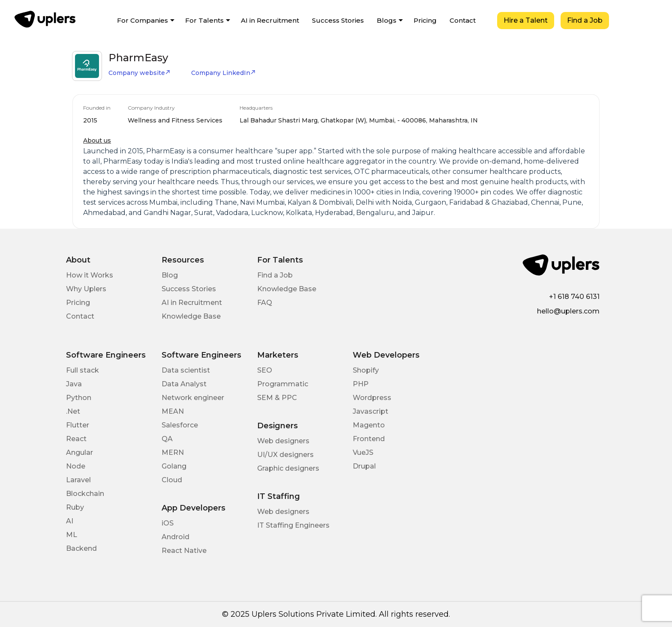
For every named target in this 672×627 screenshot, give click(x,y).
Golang (174, 466)
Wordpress (372, 398)
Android (175, 537)
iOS (168, 523)
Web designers (283, 441)
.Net (73, 411)
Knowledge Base (191, 316)
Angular (79, 452)
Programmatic (283, 384)
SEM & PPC (277, 398)
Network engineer (193, 398)
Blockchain (85, 494)
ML (72, 535)
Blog (170, 275)
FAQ (265, 303)
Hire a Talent (526, 20)
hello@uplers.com (568, 311)
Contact (463, 20)
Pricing (425, 20)
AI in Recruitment (270, 20)
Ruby (75, 507)
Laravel (78, 480)
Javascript (370, 411)
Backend (81, 548)
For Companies (142, 20)
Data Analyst (184, 384)
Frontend (369, 439)
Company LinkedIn (223, 73)
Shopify (366, 370)
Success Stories (338, 20)
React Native (184, 551)
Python (79, 398)
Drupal (364, 466)
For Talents (204, 20)
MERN (173, 452)
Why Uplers (86, 289)
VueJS (363, 452)
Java (74, 384)
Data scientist (186, 370)
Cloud (172, 480)
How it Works (90, 275)
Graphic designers (288, 468)
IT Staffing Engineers (293, 525)
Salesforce (180, 425)
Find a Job (585, 20)
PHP (361, 384)
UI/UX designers (285, 455)
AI (70, 521)
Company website (139, 73)
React (76, 439)
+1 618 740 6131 (574, 297)
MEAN (173, 411)
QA (167, 439)
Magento (369, 425)
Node (76, 466)
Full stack (82, 370)
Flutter (78, 425)
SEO (265, 370)
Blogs (387, 20)
